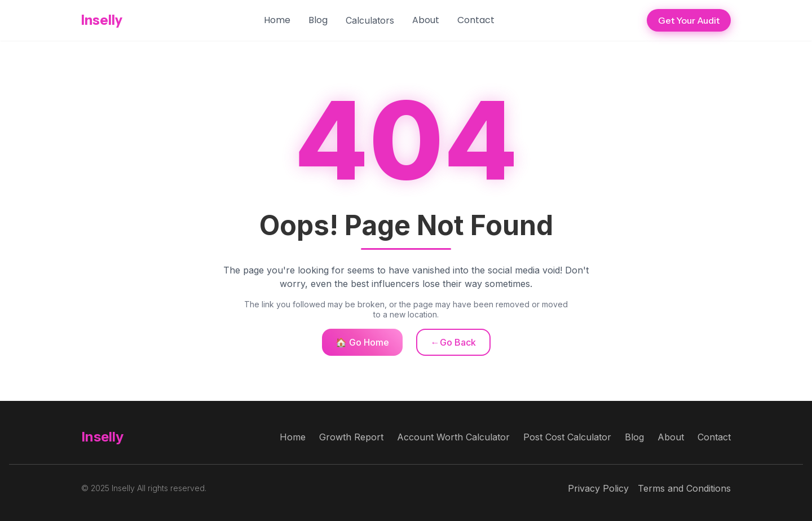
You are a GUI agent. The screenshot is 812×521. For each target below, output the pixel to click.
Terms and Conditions (684, 488)
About (426, 20)
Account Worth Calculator (453, 437)
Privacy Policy (598, 488)
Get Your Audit (689, 20)
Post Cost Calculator (567, 437)
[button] (370, 20)
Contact (476, 20)
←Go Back (453, 342)
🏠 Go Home (362, 342)
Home (277, 20)
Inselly (102, 20)
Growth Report (351, 437)
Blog (318, 20)
